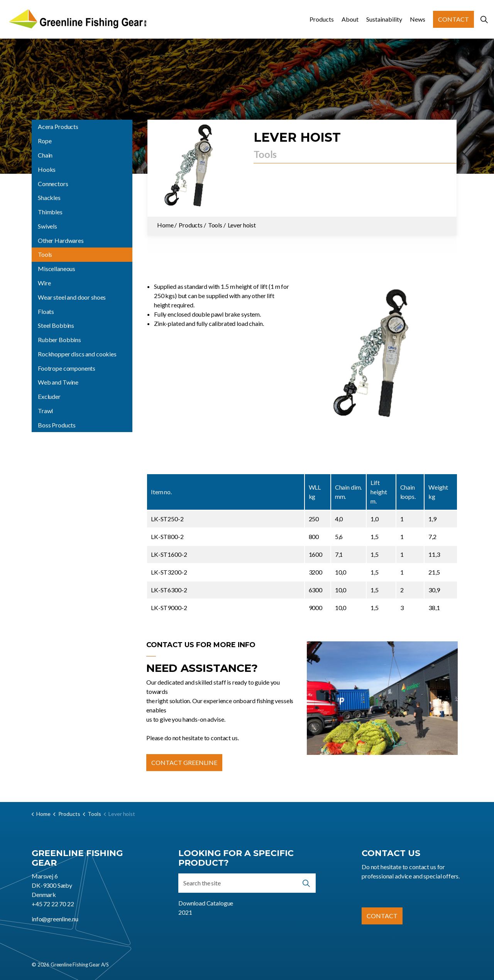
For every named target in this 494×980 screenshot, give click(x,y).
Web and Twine (58, 382)
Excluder (49, 396)
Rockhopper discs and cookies (77, 354)
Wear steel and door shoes (72, 297)
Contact (453, 19)
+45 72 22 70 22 (53, 904)
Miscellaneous (57, 269)
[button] (382, 358)
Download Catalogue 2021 (206, 908)
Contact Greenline (184, 763)
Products (322, 19)
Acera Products (58, 126)
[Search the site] (247, 883)
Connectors (53, 184)
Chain (45, 155)
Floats (46, 311)
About (350, 19)
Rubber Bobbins (59, 340)
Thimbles (50, 212)
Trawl (45, 411)
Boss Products (57, 425)
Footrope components (67, 368)
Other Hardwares (61, 240)
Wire (44, 283)
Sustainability (384, 19)
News (418, 19)
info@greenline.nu (55, 919)
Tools (45, 254)
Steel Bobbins (56, 325)
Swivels (47, 226)
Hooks (47, 169)
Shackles (49, 198)
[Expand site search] (484, 19)
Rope (45, 141)
